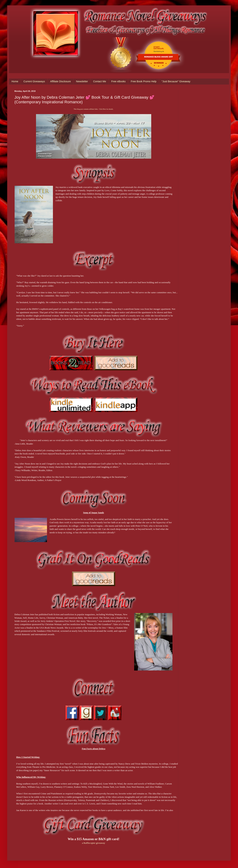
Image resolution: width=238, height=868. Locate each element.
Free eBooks (118, 81)
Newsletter (82, 81)
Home (15, 81)
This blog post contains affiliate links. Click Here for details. (93, 109)
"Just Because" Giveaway (176, 81)
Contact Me (100, 81)
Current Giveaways (34, 81)
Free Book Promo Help (143, 81)
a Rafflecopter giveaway (94, 843)
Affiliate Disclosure (60, 81)
